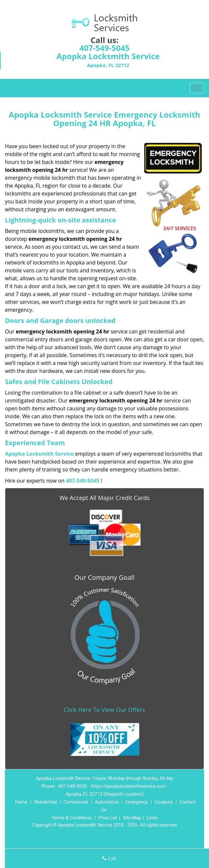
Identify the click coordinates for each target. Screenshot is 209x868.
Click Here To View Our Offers (104, 710)
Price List (108, 818)
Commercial (76, 802)
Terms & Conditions (72, 818)
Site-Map (132, 818)
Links (152, 818)
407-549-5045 (105, 48)
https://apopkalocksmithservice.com (128, 786)
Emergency (137, 802)
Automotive (107, 802)
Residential (46, 802)
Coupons (164, 802)
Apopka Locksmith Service (39, 454)
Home (21, 802)
